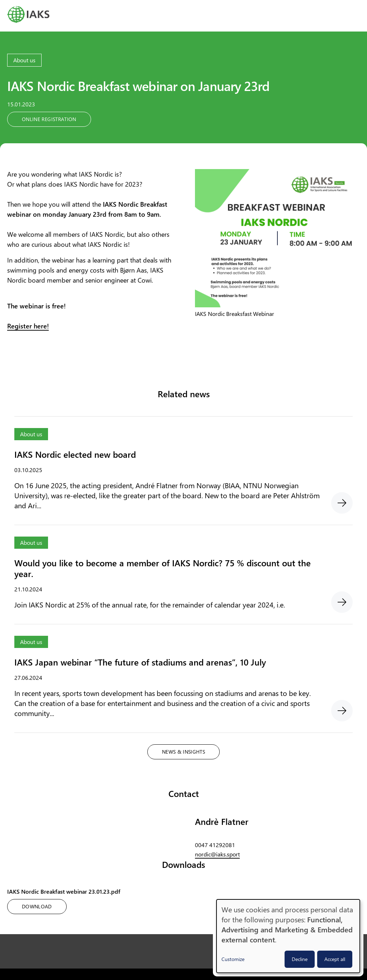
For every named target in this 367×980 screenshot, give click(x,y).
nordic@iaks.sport (217, 854)
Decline (300, 959)
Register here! (28, 326)
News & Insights (183, 752)
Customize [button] (233, 959)
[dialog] (288, 936)
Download (37, 906)
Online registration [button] (49, 119)
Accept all (335, 959)
